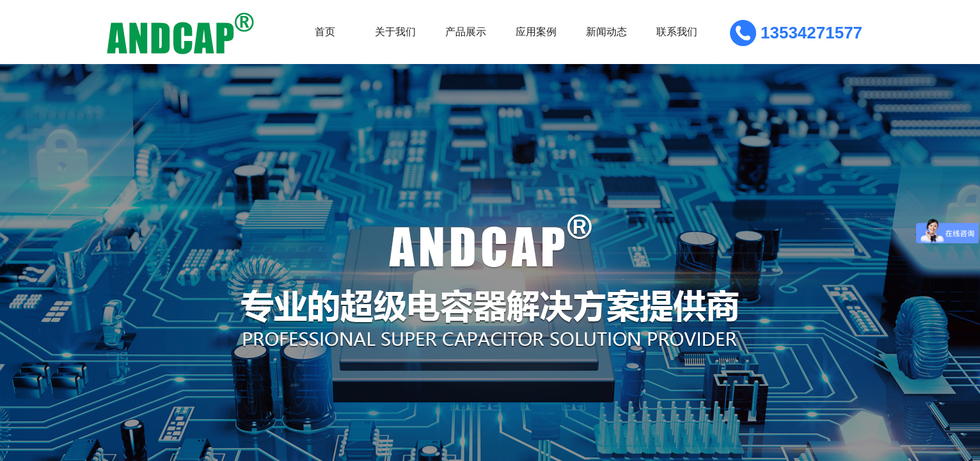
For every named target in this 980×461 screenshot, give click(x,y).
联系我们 (677, 32)
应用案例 (536, 32)
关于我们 (395, 32)
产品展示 (466, 32)
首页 (325, 32)
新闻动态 (606, 32)
